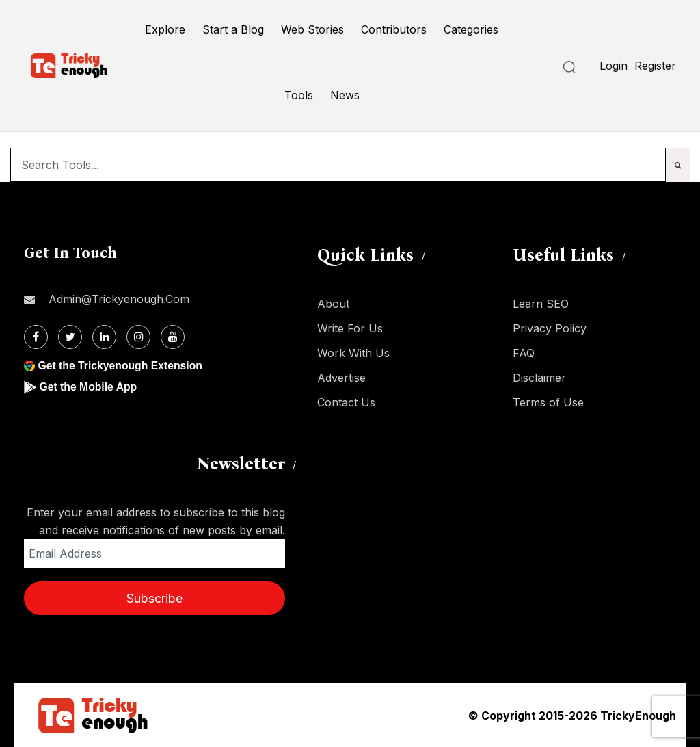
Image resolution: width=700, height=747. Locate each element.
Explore (165, 29)
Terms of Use (548, 402)
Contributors (394, 29)
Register (655, 66)
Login (614, 66)
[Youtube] (173, 337)
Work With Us (353, 353)
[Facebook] (36, 337)
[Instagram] (138, 337)
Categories (471, 29)
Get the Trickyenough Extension (121, 366)
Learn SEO (541, 304)
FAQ (524, 353)
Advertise (341, 378)
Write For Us (350, 328)
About (333, 304)
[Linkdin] (104, 337)
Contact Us (346, 402)
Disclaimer (539, 378)
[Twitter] (70, 337)
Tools (299, 95)
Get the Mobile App (89, 387)
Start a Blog (233, 29)
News (345, 95)
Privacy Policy (550, 328)
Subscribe (154, 598)
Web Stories (312, 29)
